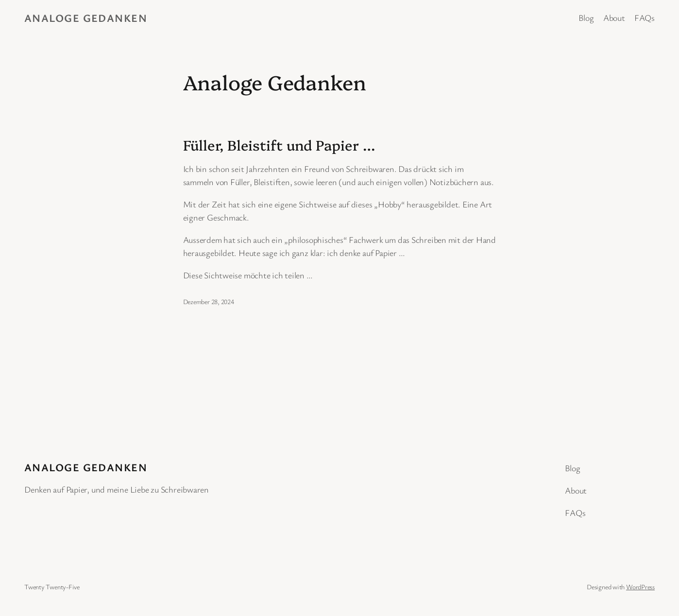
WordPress (640, 587)
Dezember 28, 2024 (209, 301)
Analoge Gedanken (86, 18)
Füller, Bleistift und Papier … (279, 145)
